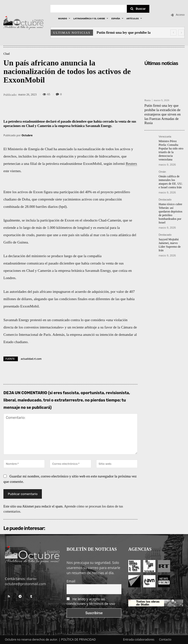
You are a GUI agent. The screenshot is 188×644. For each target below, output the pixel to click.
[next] (181, 33)
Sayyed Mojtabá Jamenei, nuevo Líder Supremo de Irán (171, 228)
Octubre (27, 135)
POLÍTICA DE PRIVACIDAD (79, 639)
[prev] (173, 33)
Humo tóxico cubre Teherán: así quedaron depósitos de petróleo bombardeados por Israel (172, 201)
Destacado (165, 189)
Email (71, 581)
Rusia (147, 100)
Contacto (165, 639)
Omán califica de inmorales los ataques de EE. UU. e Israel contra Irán (171, 172)
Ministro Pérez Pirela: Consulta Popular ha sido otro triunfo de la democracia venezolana (171, 143)
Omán (162, 162)
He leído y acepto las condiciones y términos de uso (91, 601)
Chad (6, 54)
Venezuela (165, 131)
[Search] (138, 9)
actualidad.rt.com (31, 359)
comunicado (61, 320)
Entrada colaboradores (139, 639)
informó (119, 164)
